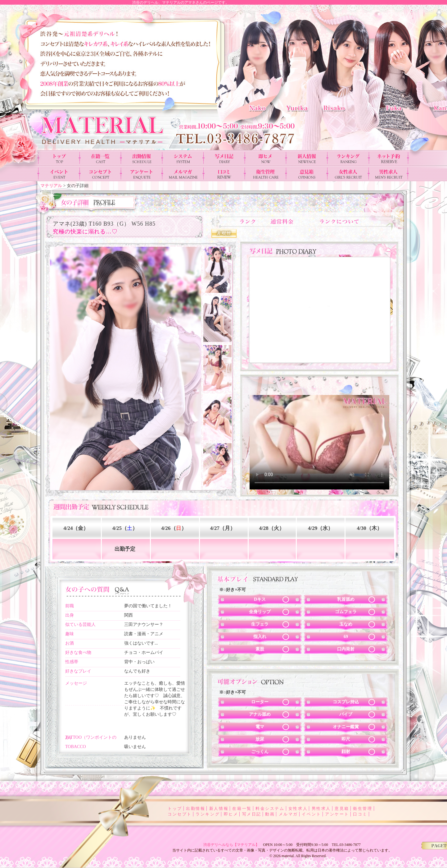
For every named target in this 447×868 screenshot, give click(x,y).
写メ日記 (252, 814)
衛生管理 (363, 808)
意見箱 (342, 808)
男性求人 (321, 808)
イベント (311, 814)
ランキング (208, 814)
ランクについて (342, 221)
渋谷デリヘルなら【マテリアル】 (231, 845)
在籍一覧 (242, 808)
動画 (270, 814)
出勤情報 (196, 808)
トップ (175, 808)
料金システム (270, 808)
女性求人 (298, 808)
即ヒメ (231, 814)
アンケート (337, 814)
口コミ (360, 814)
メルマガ (288, 814)
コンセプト (180, 814)
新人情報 (219, 808)
